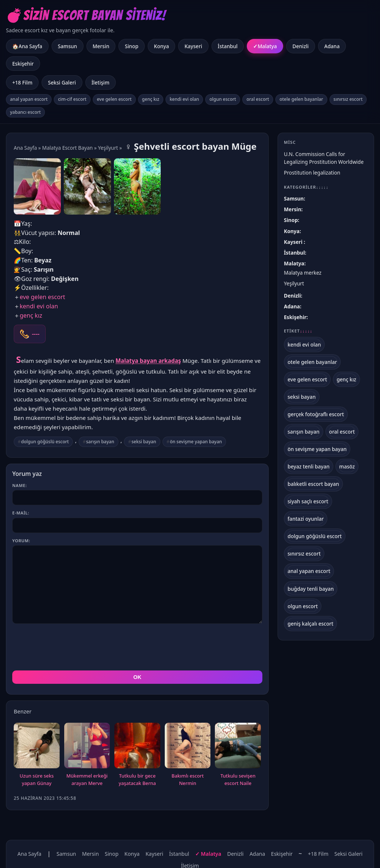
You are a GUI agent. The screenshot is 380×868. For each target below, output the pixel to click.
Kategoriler (306, 187)
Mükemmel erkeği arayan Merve (87, 779)
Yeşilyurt (108, 148)
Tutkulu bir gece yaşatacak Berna (137, 779)
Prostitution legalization (312, 173)
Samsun (68, 46)
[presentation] (69, 647)
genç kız (151, 99)
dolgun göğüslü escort (45, 442)
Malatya (267, 46)
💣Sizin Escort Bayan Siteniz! (86, 15)
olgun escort (223, 99)
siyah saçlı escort (308, 501)
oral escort (258, 99)
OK (137, 677)
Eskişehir (23, 64)
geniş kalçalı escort (310, 624)
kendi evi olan (184, 99)
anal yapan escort (29, 99)
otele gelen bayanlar (301, 99)
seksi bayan (144, 442)
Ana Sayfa (25, 148)
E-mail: (21, 513)
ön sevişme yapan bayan (196, 442)
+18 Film (22, 82)
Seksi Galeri (62, 82)
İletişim (101, 82)
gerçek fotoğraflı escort (316, 414)
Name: (19, 485)
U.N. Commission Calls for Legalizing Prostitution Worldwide (324, 158)
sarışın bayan (100, 442)
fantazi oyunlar (306, 519)
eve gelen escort (114, 99)
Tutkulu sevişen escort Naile (238, 779)
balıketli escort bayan (313, 484)
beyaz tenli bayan (309, 466)
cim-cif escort (72, 99)
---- (36, 334)
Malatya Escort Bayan (68, 148)
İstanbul (228, 46)
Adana (332, 46)
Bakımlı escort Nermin (188, 779)
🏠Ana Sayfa (27, 46)
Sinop (131, 46)
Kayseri (193, 46)
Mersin (101, 46)
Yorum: (21, 541)
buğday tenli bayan (311, 589)
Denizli (301, 46)
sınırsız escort (348, 99)
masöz (347, 466)
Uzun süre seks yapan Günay (37, 779)
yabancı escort (25, 112)
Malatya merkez (303, 273)
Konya (161, 46)
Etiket (298, 331)
